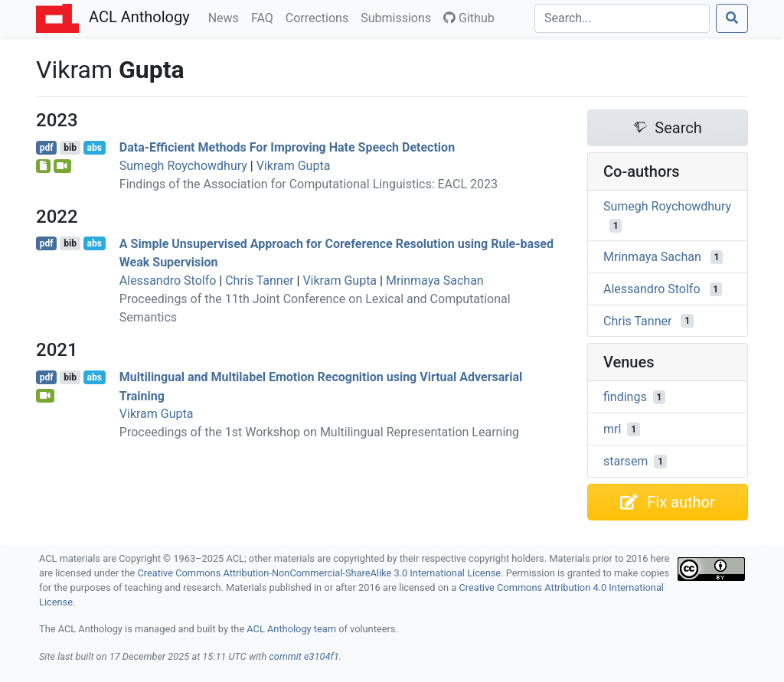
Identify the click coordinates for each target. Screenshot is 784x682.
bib (70, 148)
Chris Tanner (259, 281)
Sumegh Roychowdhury (183, 166)
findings (625, 397)
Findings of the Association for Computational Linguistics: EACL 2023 (309, 184)
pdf (47, 148)
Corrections (320, 17)
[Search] (622, 18)
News (227, 17)
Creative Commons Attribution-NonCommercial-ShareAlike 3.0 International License (320, 573)
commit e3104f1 (304, 656)
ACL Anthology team (291, 629)
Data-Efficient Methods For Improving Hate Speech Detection (287, 147)
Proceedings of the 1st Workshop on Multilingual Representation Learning (319, 432)
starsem (626, 461)
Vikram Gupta (294, 166)
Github (469, 18)
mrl (612, 429)
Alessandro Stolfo (168, 281)
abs (94, 148)
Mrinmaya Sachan (435, 281)
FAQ (265, 17)
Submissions (399, 17)
